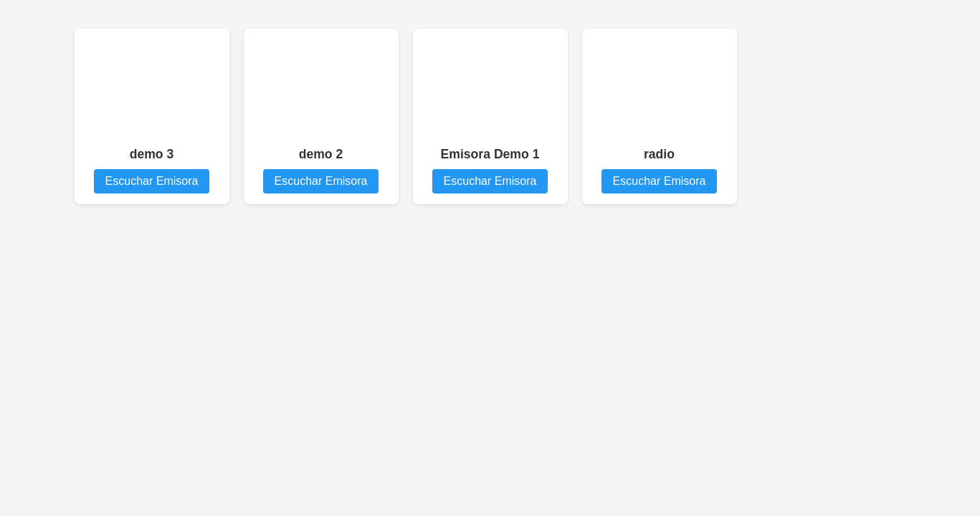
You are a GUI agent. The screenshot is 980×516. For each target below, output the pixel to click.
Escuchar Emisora (152, 181)
